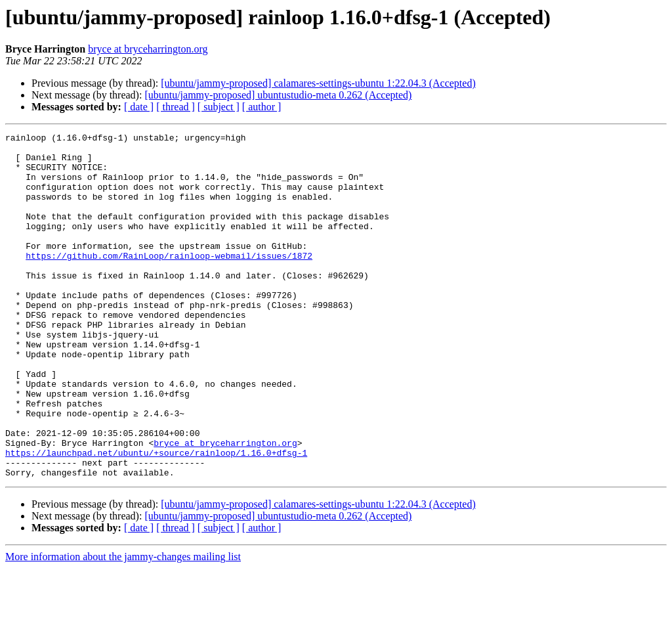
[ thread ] (176, 107)
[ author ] (262, 107)
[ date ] (139, 107)
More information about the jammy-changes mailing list (123, 626)
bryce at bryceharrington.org (148, 49)
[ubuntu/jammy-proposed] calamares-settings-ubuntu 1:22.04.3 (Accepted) (318, 83)
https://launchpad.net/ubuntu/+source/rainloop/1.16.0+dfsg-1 (156, 517)
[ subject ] (219, 107)
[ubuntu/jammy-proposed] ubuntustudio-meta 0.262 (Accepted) (278, 95)
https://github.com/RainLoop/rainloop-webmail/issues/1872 (169, 281)
